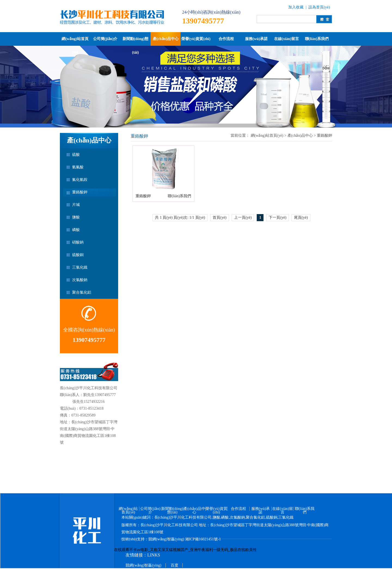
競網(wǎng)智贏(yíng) (166, 539)
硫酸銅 (78, 255)
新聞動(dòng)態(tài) (135, 41)
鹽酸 (76, 217)
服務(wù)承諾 (256, 39)
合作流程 (226, 39)
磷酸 (76, 230)
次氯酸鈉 (80, 280)
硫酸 (76, 155)
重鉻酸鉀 (80, 192)
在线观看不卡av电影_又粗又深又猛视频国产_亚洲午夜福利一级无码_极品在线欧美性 (185, 550)
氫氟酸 (78, 167)
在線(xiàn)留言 (287, 39)
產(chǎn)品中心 (166, 39)
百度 (174, 565)
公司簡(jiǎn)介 (105, 39)
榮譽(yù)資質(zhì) (196, 39)
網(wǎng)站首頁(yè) (75, 41)
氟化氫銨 (80, 180)
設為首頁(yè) (319, 7)
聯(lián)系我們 (317, 39)
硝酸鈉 (78, 242)
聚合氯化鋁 (82, 292)
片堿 (76, 205)
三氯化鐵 (80, 267)
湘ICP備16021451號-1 (203, 539)
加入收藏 (296, 7)
